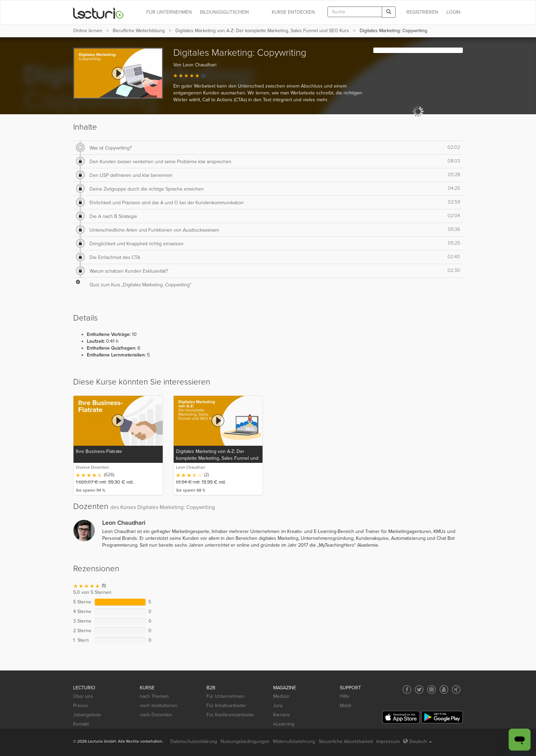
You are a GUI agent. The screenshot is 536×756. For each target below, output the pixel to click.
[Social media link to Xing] (456, 689)
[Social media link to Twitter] (419, 689)
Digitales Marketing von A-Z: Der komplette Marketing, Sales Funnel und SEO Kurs (262, 31)
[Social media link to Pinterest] (432, 689)
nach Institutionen (159, 706)
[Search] (389, 12)
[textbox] (355, 12)
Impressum (388, 741)
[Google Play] (442, 717)
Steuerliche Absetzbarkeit (346, 741)
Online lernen (88, 31)
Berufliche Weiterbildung (139, 31)
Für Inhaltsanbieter (226, 706)
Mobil (345, 706)
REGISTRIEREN (422, 12)
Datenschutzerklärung (194, 741)
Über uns (83, 696)
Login (453, 12)
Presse (81, 706)
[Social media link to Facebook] (407, 689)
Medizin (281, 696)
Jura (278, 706)
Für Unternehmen (225, 696)
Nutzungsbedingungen (245, 741)
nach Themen (154, 696)
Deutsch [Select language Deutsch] (417, 741)
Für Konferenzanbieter (230, 715)
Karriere (282, 715)
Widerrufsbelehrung (294, 741)
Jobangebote (87, 715)
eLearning (284, 724)
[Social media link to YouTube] (444, 689)
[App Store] (401, 717)
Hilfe (345, 696)
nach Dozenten (156, 715)
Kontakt (81, 724)
